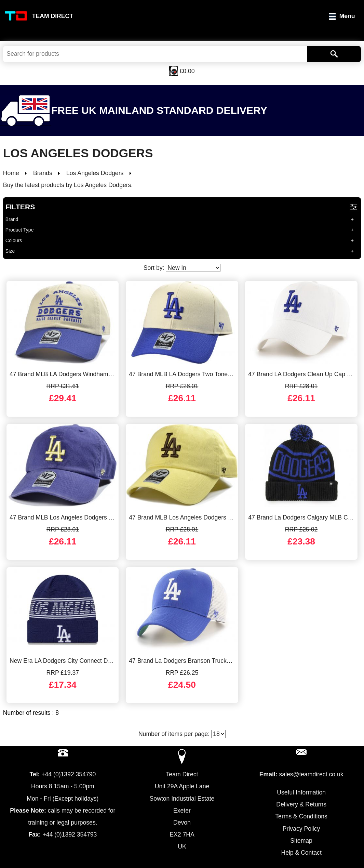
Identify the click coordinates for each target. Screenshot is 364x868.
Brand (12, 219)
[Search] (334, 54)
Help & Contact (301, 853)
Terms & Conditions (301, 816)
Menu (347, 16)
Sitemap (301, 841)
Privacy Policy (301, 829)
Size (10, 251)
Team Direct (53, 16)
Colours (14, 240)
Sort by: (182, 268)
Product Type (20, 230)
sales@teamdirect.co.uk (311, 774)
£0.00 (187, 71)
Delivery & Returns (301, 804)
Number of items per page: (182, 734)
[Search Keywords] (155, 54)
